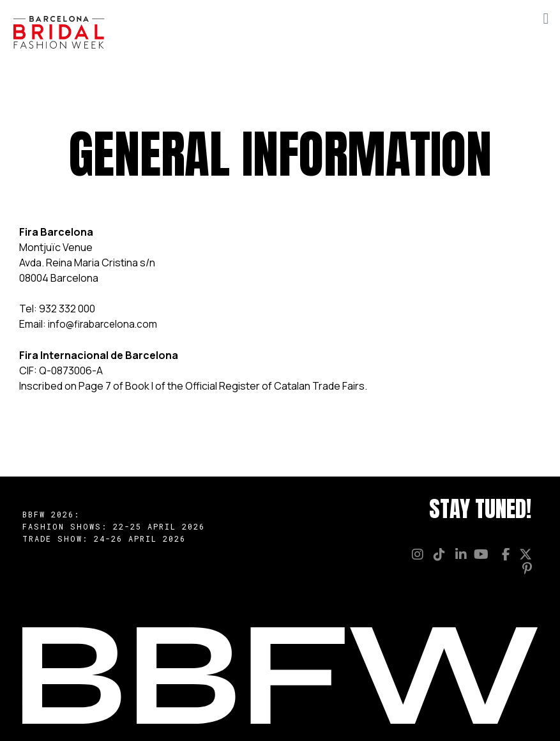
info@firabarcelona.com (105, 324)
